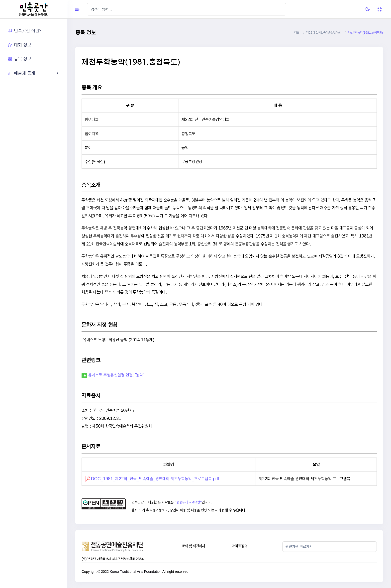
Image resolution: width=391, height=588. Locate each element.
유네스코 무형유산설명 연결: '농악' (116, 375)
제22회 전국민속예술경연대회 (323, 33)
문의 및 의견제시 (194, 546)
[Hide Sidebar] (77, 9)
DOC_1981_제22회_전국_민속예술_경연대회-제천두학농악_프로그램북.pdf (155, 479)
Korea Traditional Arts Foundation (136, 572)
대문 (297, 33)
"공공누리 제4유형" (188, 502)
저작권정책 (240, 546)
